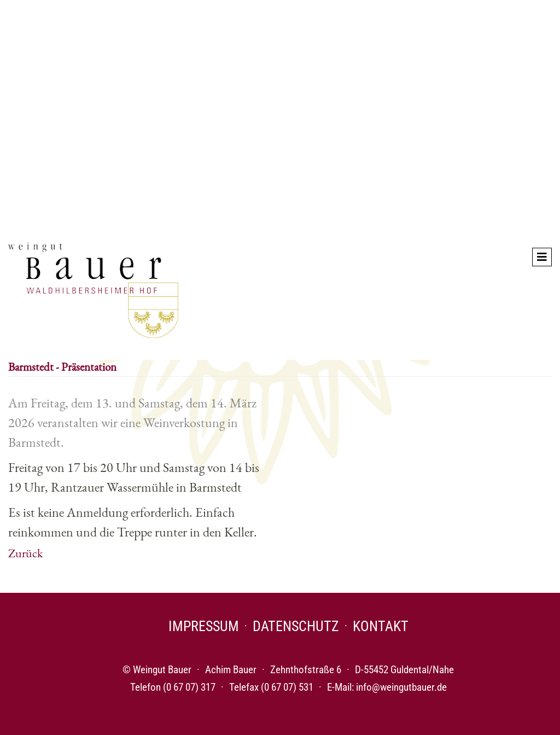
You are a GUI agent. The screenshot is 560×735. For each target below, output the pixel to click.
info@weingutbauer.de (401, 687)
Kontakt (381, 626)
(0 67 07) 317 (189, 687)
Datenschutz (296, 626)
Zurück (25, 553)
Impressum (204, 626)
